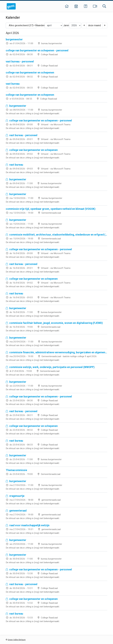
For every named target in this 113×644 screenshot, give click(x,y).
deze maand (94, 25)
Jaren (66, 25)
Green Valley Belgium (17, 640)
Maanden (40, 25)
